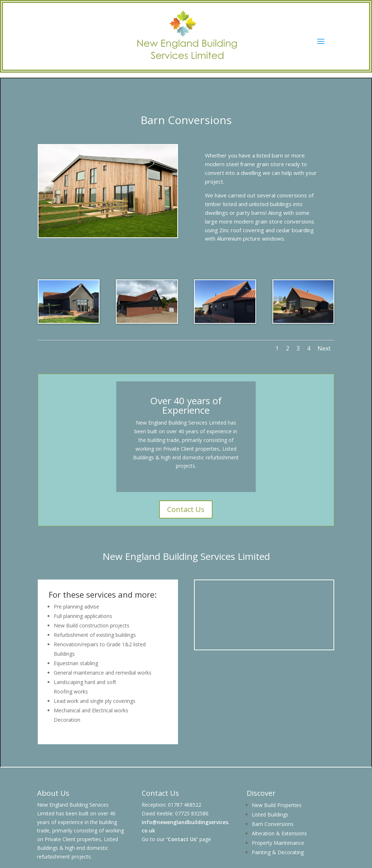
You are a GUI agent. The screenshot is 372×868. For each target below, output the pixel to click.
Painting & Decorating (278, 852)
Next (324, 348)
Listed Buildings (270, 814)
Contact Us (186, 509)
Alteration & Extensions (279, 833)
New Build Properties (277, 805)
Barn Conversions (273, 824)
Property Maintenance (278, 843)
